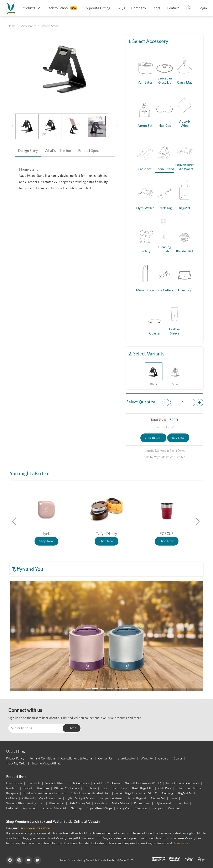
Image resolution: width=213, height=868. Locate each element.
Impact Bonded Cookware (183, 783)
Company (139, 8)
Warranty (147, 758)
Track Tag (182, 803)
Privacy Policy (15, 758)
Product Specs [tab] (89, 151)
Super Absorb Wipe (100, 808)
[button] (13, 126)
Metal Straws (121, 803)
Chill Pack (165, 788)
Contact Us (105, 758)
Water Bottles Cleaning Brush (25, 803)
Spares (178, 758)
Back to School (57, 8)
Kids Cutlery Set (80, 803)
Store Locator (127, 758)
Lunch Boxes (14, 783)
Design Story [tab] (28, 151)
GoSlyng (168, 793)
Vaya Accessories (50, 798)
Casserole (34, 783)
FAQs (121, 8)
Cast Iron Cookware (107, 783)
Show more (180, 843)
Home (12, 26)
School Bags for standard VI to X (136, 793)
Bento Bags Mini (143, 788)
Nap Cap (76, 808)
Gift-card (28, 798)
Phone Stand (142, 803)
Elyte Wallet (163, 803)
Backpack (12, 793)
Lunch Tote (194, 788)
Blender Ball (57, 803)
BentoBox (43, 788)
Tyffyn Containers (111, 798)
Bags (105, 788)
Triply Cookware (79, 783)
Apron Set (29, 808)
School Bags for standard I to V (91, 793)
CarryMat (124, 808)
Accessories (29, 26)
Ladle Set (12, 808)
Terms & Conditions (43, 758)
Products (28, 8)
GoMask (12, 798)
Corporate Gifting (97, 8)
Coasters (101, 803)
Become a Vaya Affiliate (46, 763)
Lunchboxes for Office (35, 828)
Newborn (12, 788)
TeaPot (28, 788)
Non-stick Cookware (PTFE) (143, 783)
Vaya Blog (174, 808)
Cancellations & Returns (77, 758)
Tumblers (90, 788)
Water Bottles (54, 783)
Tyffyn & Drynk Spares (81, 798)
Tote (179, 788)
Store (157, 8)
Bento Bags (120, 788)
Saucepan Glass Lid (53, 808)
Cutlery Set (158, 798)
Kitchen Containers (67, 788)
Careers (164, 758)
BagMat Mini (187, 793)
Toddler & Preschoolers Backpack (45, 793)
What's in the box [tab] (58, 151)
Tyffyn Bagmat (137, 798)
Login (203, 8)
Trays (174, 798)
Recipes (158, 808)
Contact (173, 8)
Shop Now (46, 541)
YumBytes (141, 808)
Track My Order (16, 763)
